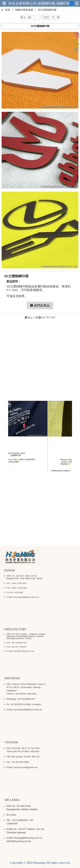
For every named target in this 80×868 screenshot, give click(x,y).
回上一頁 (26, 17)
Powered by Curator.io (61, 471)
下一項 (56, 17)
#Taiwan (34, 468)
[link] (40, 443)
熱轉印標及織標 (24, 10)
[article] (40, 448)
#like (49, 468)
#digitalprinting (41, 470)
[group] (69, 452)
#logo (62, 468)
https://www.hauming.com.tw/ (45, 464)
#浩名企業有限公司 (21, 468)
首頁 (8, 10)
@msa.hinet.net (51, 462)
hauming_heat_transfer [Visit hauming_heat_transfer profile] (40, 448)
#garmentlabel (26, 470)
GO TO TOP (48, 318)
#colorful (42, 468)
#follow (55, 468)
